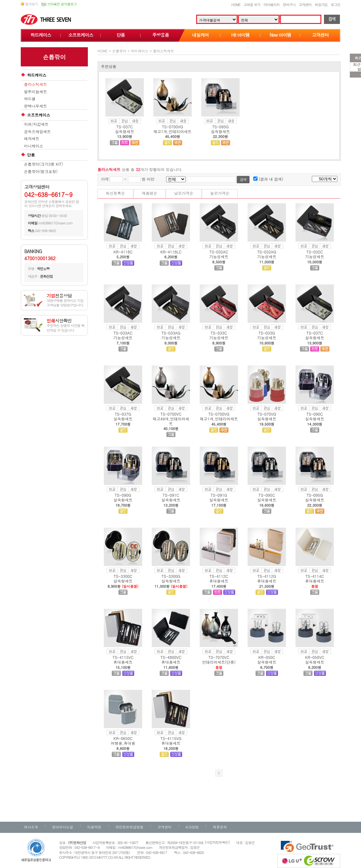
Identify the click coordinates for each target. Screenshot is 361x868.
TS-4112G (267, 576)
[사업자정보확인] (217, 842)
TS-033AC (123, 333)
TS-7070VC (219, 657)
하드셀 (30, 99)
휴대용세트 (219, 581)
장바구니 (289, 5)
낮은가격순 (184, 193)
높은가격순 (220, 193)
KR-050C (267, 657)
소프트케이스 (81, 35)
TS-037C (124, 127)
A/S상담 (192, 827)
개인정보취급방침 (129, 827)
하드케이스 (41, 35)
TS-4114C (315, 576)
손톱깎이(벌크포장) (41, 171)
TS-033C (219, 333)
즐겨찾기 (29, 4)
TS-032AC (219, 252)
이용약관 (94, 827)
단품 (121, 35)
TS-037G (123, 414)
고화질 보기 (252, 5)
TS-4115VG (171, 738)
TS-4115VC (123, 657)
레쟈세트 (32, 139)
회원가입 (321, 5)
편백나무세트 (35, 106)
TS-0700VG (173, 127)
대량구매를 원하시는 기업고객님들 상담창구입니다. (65, 301)
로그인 (335, 5)
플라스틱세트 (35, 84)
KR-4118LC (171, 252)
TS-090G (123, 495)
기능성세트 (219, 257)
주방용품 (161, 35)
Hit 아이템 (240, 35)
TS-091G (219, 495)
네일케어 (201, 35)
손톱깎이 (119, 51)
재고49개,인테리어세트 (171, 421)
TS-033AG (171, 333)
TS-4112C (219, 576)
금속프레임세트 (37, 132)
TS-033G (267, 333)
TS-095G (220, 127)
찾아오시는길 (63, 827)
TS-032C (315, 252)
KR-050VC (315, 657)
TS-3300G (171, 576)
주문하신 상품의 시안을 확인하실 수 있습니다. (65, 325)
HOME (236, 5)
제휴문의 (220, 827)
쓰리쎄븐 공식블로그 (59, 4)
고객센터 (305, 5)
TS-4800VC (171, 657)
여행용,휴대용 (123, 743)
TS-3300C (123, 576)
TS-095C (267, 495)
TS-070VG (267, 414)
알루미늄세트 (35, 92)
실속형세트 (125, 131)
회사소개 (31, 827)
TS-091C (171, 495)
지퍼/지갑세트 (36, 124)
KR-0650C (123, 738)
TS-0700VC (171, 414)
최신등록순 (115, 193)
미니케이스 (34, 146)
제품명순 (150, 193)
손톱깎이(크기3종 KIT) (43, 164)
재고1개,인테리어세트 (173, 131)
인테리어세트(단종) (219, 662)
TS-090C (315, 414)
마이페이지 (272, 5)
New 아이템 (280, 35)
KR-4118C (123, 252)
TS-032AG (267, 252)
